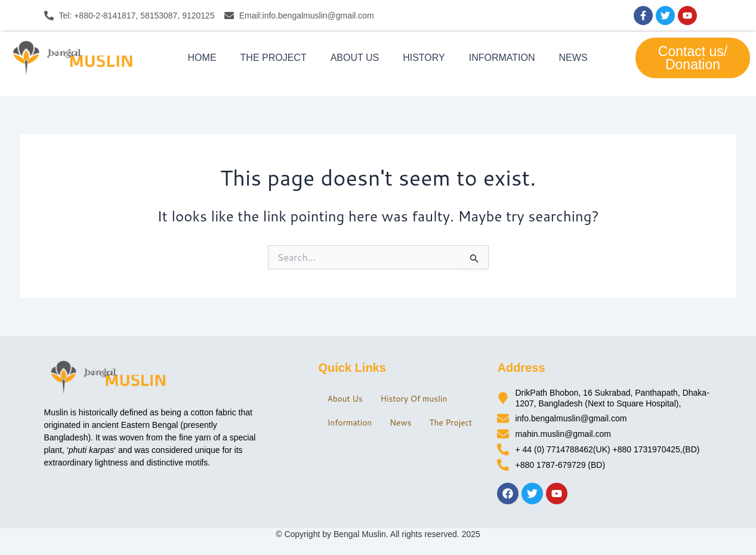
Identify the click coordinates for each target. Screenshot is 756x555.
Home (202, 58)
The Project (274, 58)
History (424, 58)
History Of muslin (421, 395)
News (573, 58)
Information (502, 58)
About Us (355, 58)
